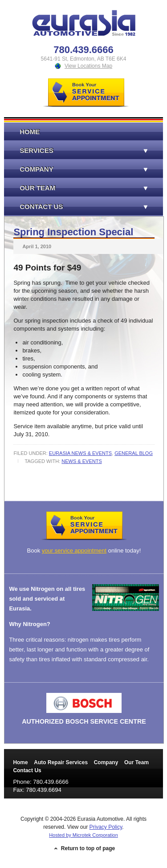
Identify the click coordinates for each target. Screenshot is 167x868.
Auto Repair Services (61, 762)
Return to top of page (88, 848)
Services (75, 151)
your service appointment (74, 551)
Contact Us (75, 207)
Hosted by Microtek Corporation (83, 835)
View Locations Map (88, 66)
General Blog (134, 453)
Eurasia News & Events (80, 453)
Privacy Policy (106, 827)
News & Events (81, 461)
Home (30, 132)
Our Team (75, 188)
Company (75, 169)
